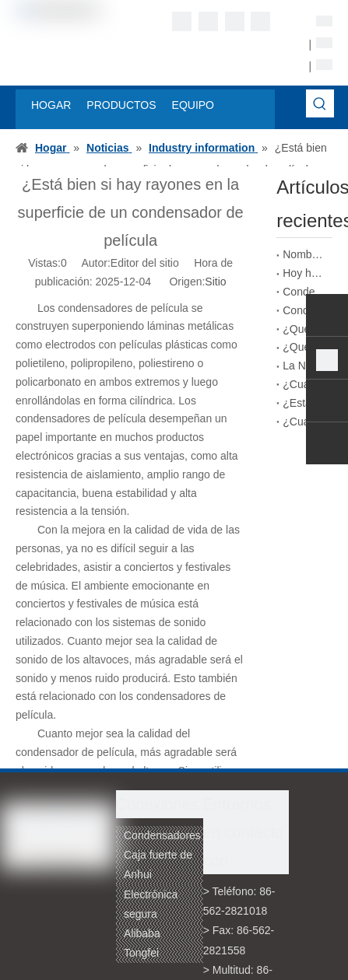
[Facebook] (182, 21)
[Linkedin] (208, 21)
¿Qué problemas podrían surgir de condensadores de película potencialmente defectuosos (304, 329)
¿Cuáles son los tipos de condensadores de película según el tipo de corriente (304, 422)
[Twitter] (235, 21)
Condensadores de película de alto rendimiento (304, 292)
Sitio (215, 282)
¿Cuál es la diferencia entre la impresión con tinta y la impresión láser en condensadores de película (304, 384)
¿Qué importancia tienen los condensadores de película (304, 347)
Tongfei (141, 953)
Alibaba (142, 933)
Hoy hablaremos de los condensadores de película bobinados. (304, 273)
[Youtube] (260, 21)
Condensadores (162, 835)
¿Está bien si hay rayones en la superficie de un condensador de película (304, 403)
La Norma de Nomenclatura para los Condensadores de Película (304, 366)
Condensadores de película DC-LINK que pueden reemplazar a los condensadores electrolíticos (304, 310)
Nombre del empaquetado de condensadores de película (304, 254)
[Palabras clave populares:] (320, 103)
